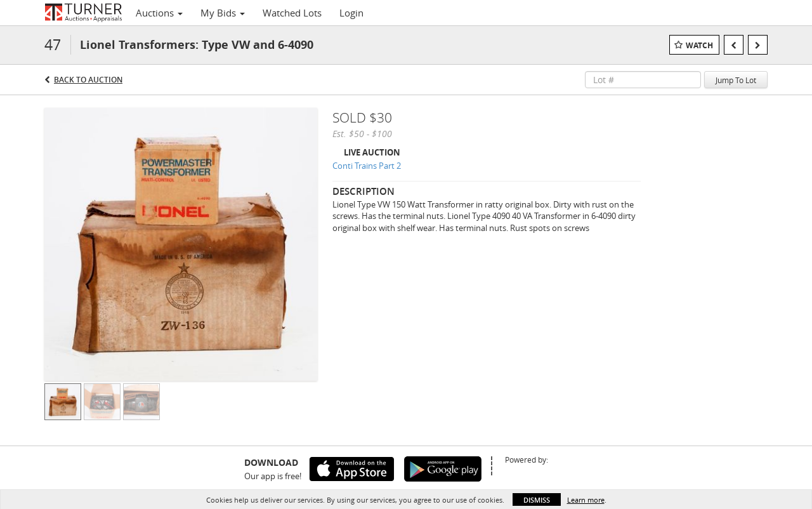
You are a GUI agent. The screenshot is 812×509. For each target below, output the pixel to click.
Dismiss (537, 500)
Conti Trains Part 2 (367, 166)
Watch (699, 45)
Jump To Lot (736, 80)
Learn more (586, 500)
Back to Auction (88, 80)
